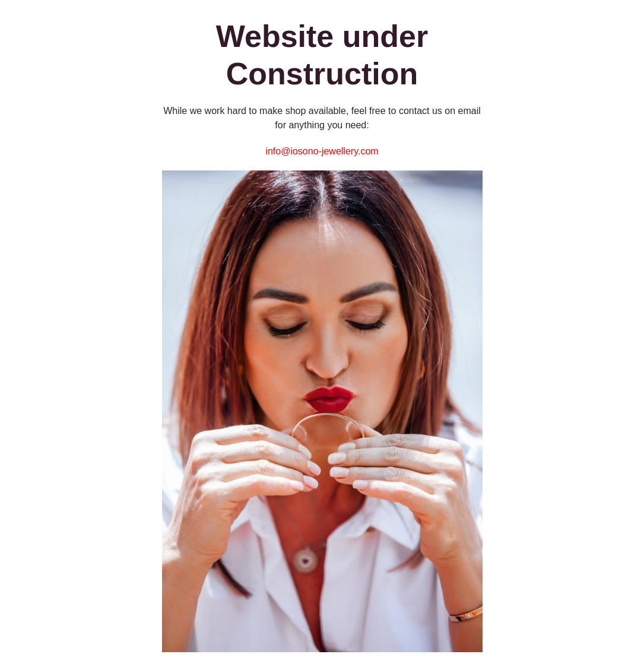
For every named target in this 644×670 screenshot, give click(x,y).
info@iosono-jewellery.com (322, 151)
